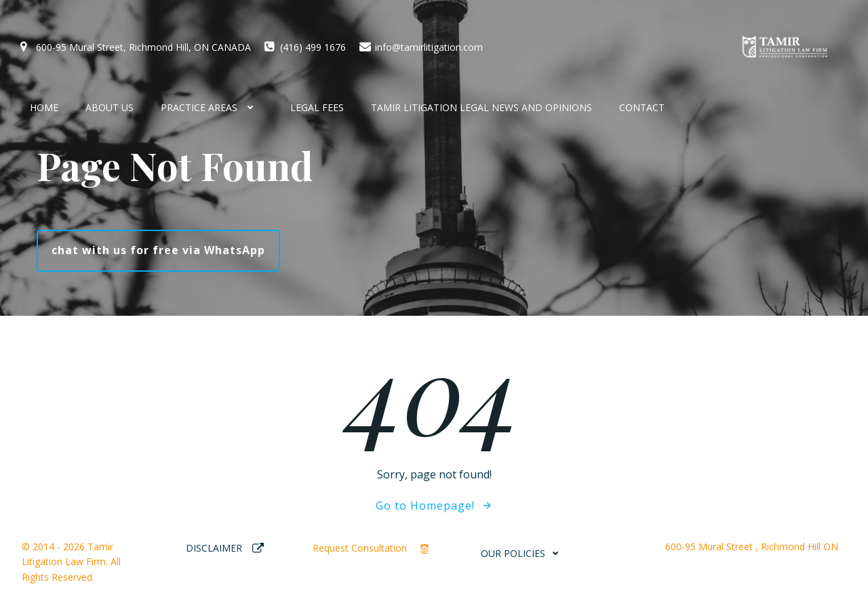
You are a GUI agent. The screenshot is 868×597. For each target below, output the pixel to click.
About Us (110, 107)
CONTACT (642, 107)
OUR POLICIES (523, 553)
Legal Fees (317, 107)
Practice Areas (212, 107)
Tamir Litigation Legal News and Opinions (481, 107)
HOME (44, 107)
